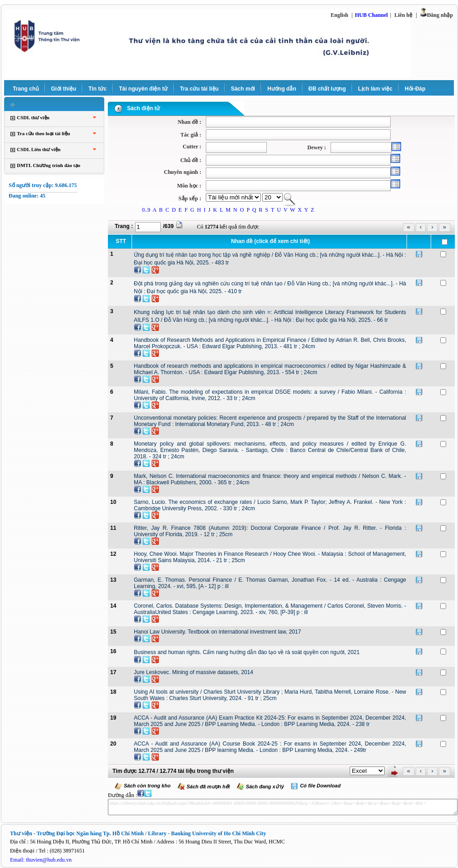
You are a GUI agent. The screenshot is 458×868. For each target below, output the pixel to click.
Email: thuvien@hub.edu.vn (41, 860)
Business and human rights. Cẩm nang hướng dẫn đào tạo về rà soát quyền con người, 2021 (247, 652)
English (339, 15)
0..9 (146, 210)
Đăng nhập (440, 15)
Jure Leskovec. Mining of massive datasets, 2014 (193, 672)
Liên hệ (403, 15)
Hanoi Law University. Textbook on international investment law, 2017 (217, 632)
